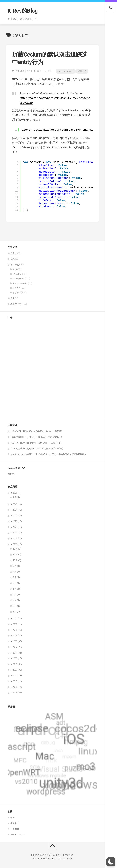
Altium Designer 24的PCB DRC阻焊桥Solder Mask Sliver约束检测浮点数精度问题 (48, 454)
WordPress (51, 859)
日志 (12, 259)
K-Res (51, 71)
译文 (12, 298)
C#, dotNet (17, 274)
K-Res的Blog (23, 11)
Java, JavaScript (66, 71)
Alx (70, 859)
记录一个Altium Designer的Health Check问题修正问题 (36, 443)
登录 (12, 817)
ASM (15, 269)
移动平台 (17, 293)
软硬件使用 (16, 304)
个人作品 (17, 288)
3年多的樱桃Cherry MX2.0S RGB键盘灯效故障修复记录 (36, 437)
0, (39, 71)
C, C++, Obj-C (19, 279)
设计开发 (82, 71)
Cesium (20, 79)
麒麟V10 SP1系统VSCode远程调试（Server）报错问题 (36, 431)
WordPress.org (18, 835)
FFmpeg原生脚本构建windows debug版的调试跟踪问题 (37, 448)
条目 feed (15, 823)
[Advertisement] (20, 368)
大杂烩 (14, 253)
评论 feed (15, 829)
